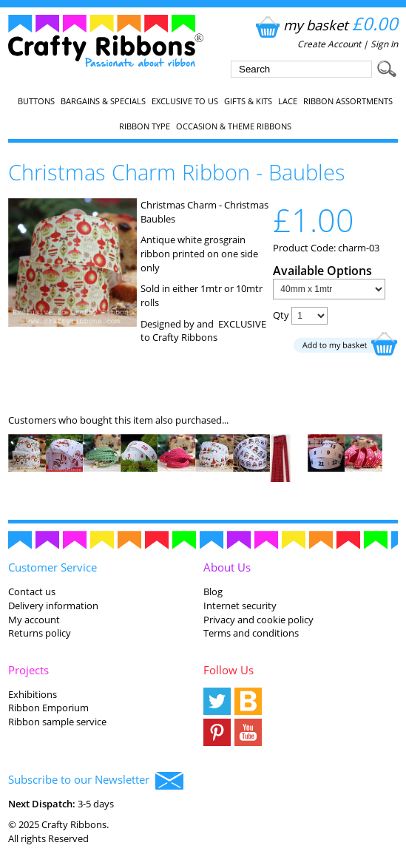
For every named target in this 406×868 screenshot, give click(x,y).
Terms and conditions (251, 633)
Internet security (240, 606)
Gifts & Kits (248, 101)
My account (34, 620)
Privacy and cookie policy (258, 620)
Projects (28, 670)
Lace (288, 101)
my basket (325, 25)
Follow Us (229, 670)
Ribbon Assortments (348, 101)
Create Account (329, 44)
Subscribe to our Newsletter (96, 781)
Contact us (32, 591)
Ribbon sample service (57, 722)
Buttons (36, 101)
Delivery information (53, 606)
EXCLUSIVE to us (185, 101)
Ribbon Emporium (48, 708)
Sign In (384, 44)
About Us (227, 567)
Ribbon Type (145, 126)
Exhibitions (33, 694)
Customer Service (53, 567)
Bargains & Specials (103, 101)
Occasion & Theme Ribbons (234, 126)
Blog (213, 591)
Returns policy (40, 633)
